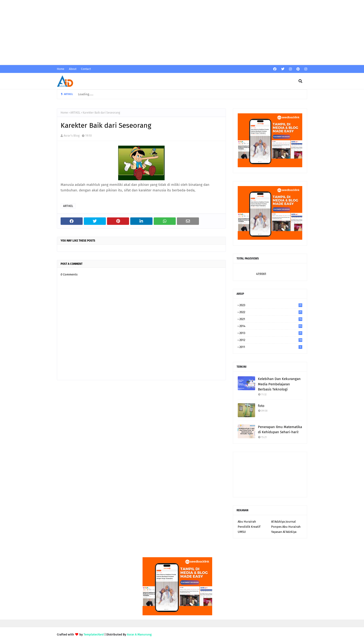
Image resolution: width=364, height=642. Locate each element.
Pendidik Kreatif (249, 527)
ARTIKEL (75, 113)
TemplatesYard (94, 634)
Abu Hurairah (247, 522)
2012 (271, 340)
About (73, 69)
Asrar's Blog (72, 136)
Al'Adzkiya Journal (283, 522)
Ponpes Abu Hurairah (286, 527)
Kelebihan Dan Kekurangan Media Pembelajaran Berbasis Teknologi (279, 384)
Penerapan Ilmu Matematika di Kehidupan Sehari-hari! (280, 430)
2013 (271, 333)
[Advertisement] (139, 33)
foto (261, 406)
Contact (86, 69)
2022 (271, 312)
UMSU (242, 532)
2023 (271, 305)
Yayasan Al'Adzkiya (284, 532)
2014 (271, 326)
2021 (271, 319)
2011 (271, 347)
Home (61, 69)
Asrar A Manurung (139, 634)
